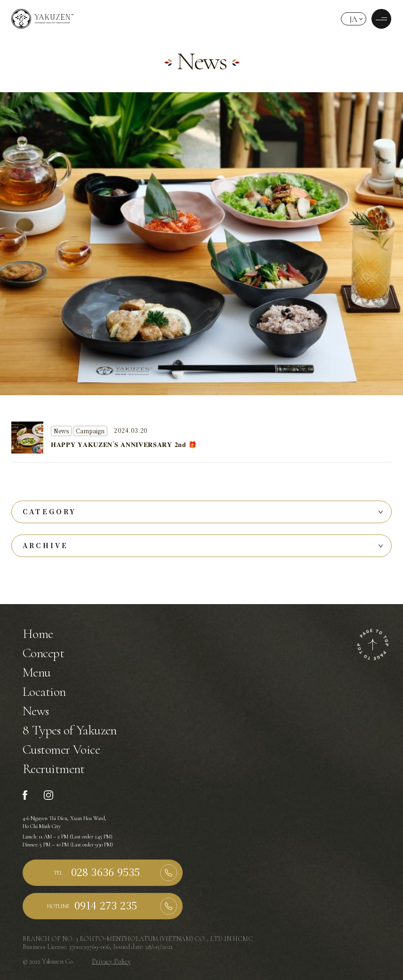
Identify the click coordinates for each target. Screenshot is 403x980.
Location (44, 692)
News (36, 711)
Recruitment (54, 769)
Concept (43, 653)
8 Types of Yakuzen (70, 730)
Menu (37, 672)
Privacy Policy (111, 961)
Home (38, 634)
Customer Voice (61, 749)
